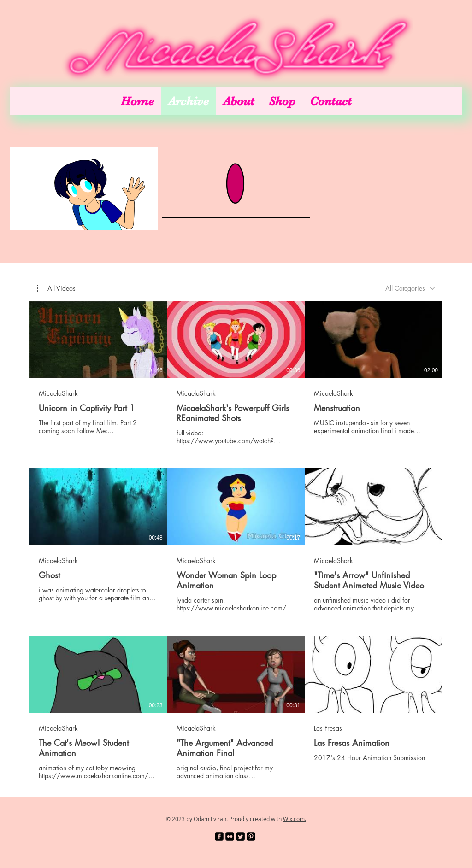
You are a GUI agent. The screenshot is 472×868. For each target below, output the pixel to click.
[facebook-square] (219, 836)
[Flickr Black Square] (230, 836)
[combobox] (410, 288)
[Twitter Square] (240, 836)
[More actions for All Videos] (56, 288)
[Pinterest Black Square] (251, 836)
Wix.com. (295, 819)
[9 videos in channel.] (236, 540)
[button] (56, 288)
